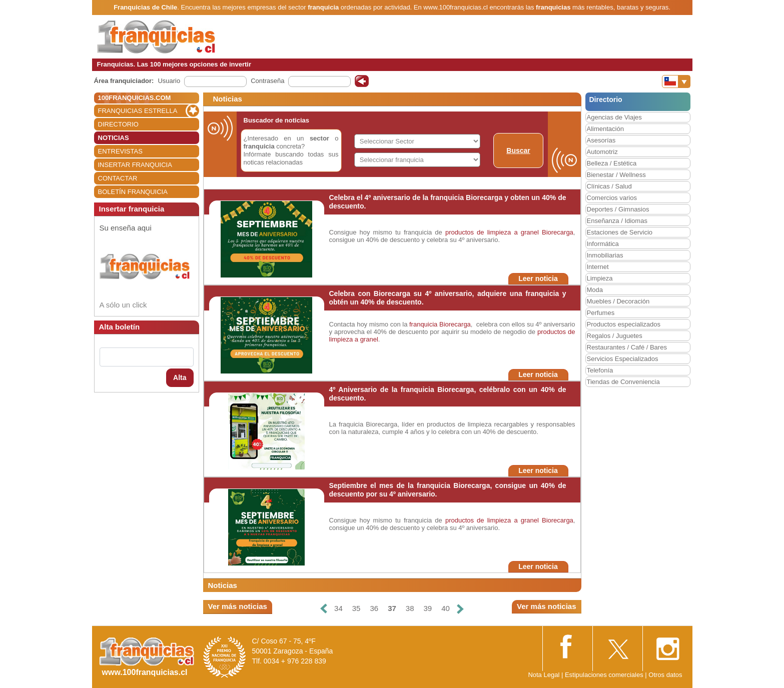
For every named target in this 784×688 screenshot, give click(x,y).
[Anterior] (324, 609)
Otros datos (665, 675)
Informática (603, 244)
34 (338, 608)
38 (410, 608)
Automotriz (602, 152)
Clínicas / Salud (609, 186)
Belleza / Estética (612, 163)
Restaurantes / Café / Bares (627, 347)
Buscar (518, 150)
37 (392, 608)
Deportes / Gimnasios (618, 209)
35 (356, 608)
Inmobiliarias (605, 255)
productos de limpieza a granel (492, 232)
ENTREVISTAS (120, 151)
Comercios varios (612, 198)
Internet (598, 267)
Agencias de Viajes (614, 117)
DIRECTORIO (118, 124)
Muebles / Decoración (618, 301)
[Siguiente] (460, 609)
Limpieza (600, 278)
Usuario (169, 81)
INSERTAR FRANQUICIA (135, 165)
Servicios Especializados (623, 359)
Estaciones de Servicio (620, 232)
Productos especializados (624, 324)
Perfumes (601, 313)
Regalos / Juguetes (615, 336)
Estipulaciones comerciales (605, 675)
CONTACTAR (118, 178)
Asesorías (601, 140)
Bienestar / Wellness (616, 175)
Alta (180, 377)
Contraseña (267, 81)
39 (428, 608)
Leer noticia (538, 278)
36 (374, 608)
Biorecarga (558, 232)
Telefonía (600, 370)
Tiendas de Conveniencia (623, 382)
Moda (595, 290)
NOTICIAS (114, 138)
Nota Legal (544, 675)
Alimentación (605, 129)
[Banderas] (676, 81)
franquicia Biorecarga (440, 324)
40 (446, 608)
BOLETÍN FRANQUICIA (133, 192)
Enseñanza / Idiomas (617, 221)
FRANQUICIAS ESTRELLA (138, 111)
